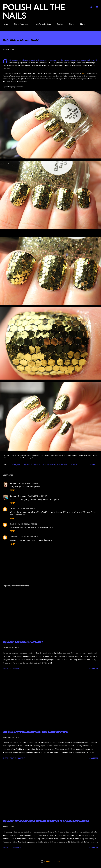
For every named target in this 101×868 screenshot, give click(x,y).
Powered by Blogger (50, 861)
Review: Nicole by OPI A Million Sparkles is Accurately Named (46, 822)
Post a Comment (18, 758)
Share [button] (93, 465)
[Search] (91, 4)
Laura (12, 509)
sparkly (73, 465)
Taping (60, 24)
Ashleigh (13, 483)
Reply (13, 490)
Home (5, 24)
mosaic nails (63, 465)
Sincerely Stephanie (18, 496)
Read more (93, 669)
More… (83, 24)
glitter (13, 465)
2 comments (16, 848)
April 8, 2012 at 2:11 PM (28, 483)
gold (20, 465)
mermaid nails (49, 465)
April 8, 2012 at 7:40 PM (26, 509)
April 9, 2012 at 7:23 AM (27, 524)
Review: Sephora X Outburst (23, 643)
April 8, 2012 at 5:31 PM (38, 496)
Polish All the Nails (34, 11)
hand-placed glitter (32, 465)
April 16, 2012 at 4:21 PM (29, 537)
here (84, 73)
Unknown (14, 537)
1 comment (15, 669)
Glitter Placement (21, 24)
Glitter (71, 24)
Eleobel (13, 524)
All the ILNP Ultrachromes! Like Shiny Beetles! (35, 732)
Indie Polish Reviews (43, 24)
